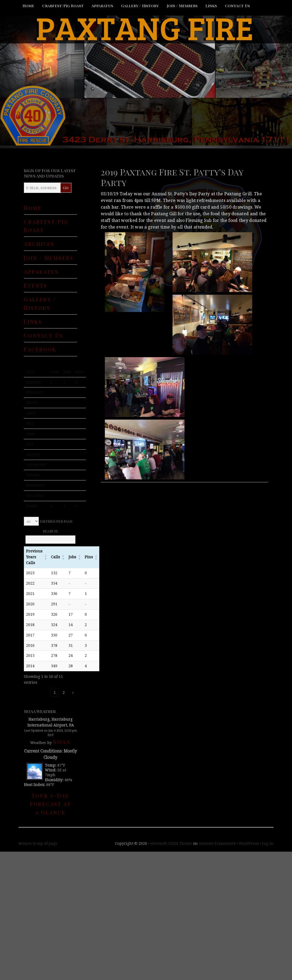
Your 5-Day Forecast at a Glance (51, 804)
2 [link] (64, 692)
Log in (268, 843)
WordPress (249, 843)
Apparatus (102, 6)
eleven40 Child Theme (171, 843)
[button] (46, 557)
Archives (39, 244)
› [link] (73, 692)
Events (36, 285)
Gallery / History (140, 6)
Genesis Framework (217, 843)
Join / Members (182, 6)
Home (28, 6)
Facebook (40, 349)
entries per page (56, 521)
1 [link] (55, 692)
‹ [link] (46, 692)
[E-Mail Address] (42, 188)
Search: (51, 531)
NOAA (62, 742)
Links (211, 6)
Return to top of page (38, 843)
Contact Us (237, 6)
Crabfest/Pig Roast (63, 6)
